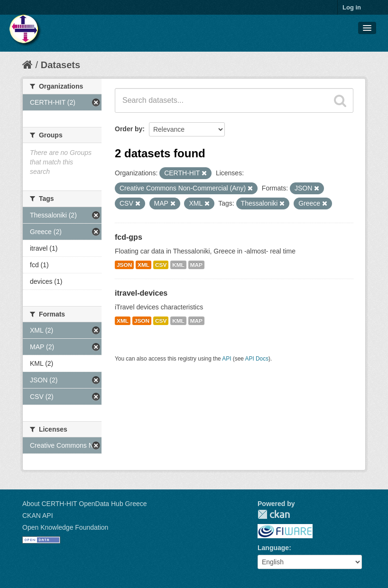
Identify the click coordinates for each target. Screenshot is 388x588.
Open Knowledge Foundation (65, 527)
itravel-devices (141, 293)
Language (273, 548)
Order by (129, 129)
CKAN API (38, 516)
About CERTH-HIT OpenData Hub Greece (85, 504)
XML (143, 265)
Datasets (60, 65)
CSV (161, 265)
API (226, 359)
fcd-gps (129, 237)
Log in (352, 7)
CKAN (274, 514)
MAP (196, 265)
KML (178, 265)
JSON (124, 265)
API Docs (257, 359)
